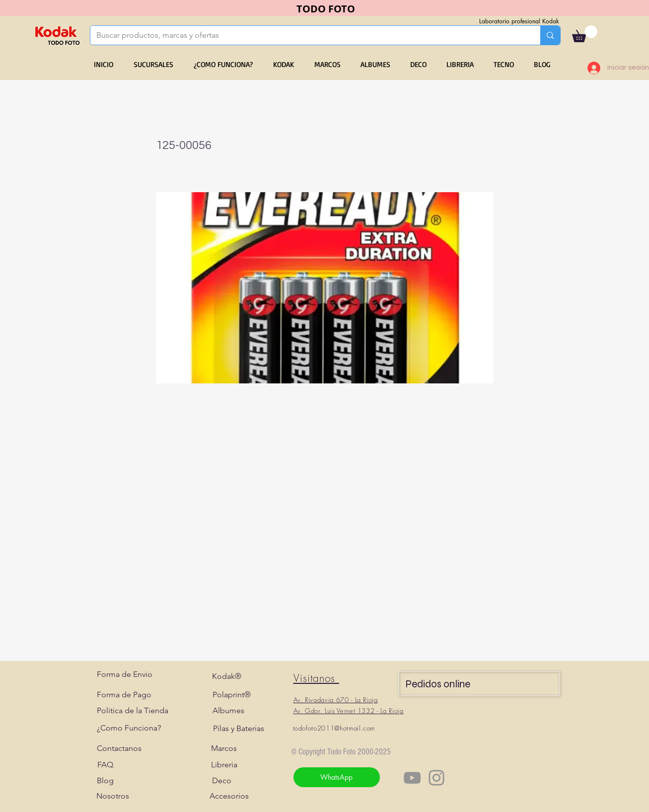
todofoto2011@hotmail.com (334, 728)
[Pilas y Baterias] (239, 729)
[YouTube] (412, 778)
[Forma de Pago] (124, 695)
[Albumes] (229, 711)
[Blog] (105, 781)
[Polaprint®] (232, 695)
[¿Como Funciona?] (129, 728)
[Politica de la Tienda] (133, 711)
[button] (585, 34)
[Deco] (222, 781)
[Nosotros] (113, 796)
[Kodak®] (227, 676)
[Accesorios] (229, 796)
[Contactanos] (119, 748)
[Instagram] (436, 778)
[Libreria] (224, 765)
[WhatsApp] (337, 777)
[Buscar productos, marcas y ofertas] (308, 35)
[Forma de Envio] (125, 674)
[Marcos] (224, 748)
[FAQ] (105, 765)
